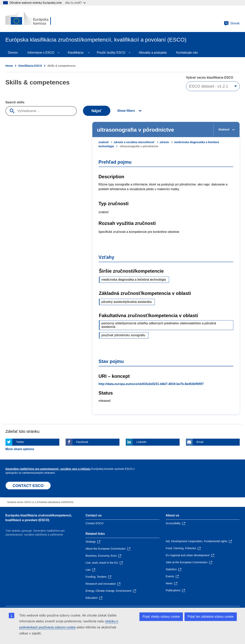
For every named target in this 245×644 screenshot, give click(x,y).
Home (9, 66)
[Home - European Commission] (34, 19)
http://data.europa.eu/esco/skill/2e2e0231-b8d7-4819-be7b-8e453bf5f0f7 (151, 384)
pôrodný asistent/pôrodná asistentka (127, 302)
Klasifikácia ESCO (30, 66)
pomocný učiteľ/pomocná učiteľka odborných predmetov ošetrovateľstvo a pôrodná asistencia (159, 325)
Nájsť (97, 111)
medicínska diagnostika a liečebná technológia (134, 280)
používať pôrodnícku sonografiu (123, 335)
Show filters (126, 111)
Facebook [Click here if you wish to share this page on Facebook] (82, 442)
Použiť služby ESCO (111, 53)
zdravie (164, 142)
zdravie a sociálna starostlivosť (134, 142)
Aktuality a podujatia (153, 53)
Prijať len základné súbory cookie (211, 617)
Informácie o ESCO (41, 53)
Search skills (15, 102)
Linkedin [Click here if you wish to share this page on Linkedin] (142, 442)
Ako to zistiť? (75, 3)
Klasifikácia (76, 53)
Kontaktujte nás (187, 53)
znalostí (104, 142)
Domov (13, 53)
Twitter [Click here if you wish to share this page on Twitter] (20, 442)
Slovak (232, 23)
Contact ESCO (94, 523)
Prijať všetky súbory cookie (161, 617)
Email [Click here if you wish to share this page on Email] (200, 442)
